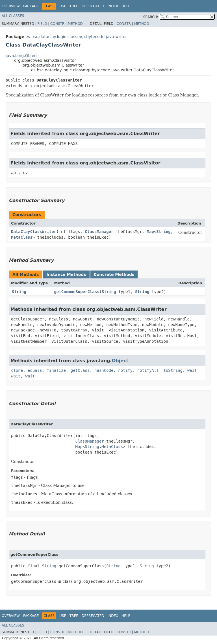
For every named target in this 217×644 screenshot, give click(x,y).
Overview (11, 6)
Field (42, 24)
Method (75, 24)
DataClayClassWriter (34, 232)
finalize (56, 370)
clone (17, 370)
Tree (74, 6)
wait (192, 370)
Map (150, 232)
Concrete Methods (114, 274)
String (163, 232)
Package (31, 6)
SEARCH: (151, 17)
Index (113, 6)
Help (126, 6)
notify (125, 370)
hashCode (104, 370)
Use (63, 6)
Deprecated (93, 6)
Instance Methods (66, 274)
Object (120, 361)
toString (173, 370)
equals (35, 370)
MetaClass (22, 237)
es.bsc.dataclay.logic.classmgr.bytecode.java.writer (76, 37)
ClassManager (99, 232)
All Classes (13, 16)
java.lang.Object (22, 56)
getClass (80, 370)
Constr (57, 24)
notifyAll (148, 370)
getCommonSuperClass (77, 292)
